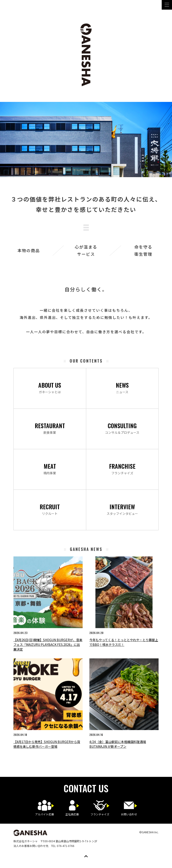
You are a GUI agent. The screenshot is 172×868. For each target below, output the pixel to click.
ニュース (122, 387)
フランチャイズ (122, 468)
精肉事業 (50, 468)
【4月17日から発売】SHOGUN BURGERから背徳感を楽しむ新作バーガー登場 (47, 744)
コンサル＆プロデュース (122, 428)
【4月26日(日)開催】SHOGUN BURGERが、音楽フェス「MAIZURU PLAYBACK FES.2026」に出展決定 (48, 645)
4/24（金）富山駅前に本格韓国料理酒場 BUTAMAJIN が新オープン (118, 744)
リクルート (50, 509)
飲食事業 (50, 428)
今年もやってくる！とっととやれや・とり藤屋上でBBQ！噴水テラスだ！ (124, 642)
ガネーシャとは (50, 387)
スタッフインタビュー (122, 509)
